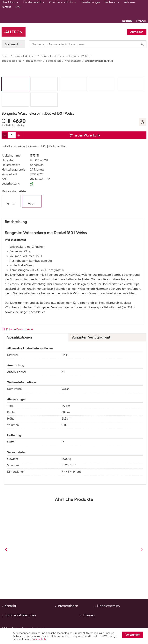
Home (5, 56)
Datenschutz (39, 639)
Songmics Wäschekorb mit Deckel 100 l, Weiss (40, 552)
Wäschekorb (73, 61)
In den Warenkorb (84, 135)
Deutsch (127, 21)
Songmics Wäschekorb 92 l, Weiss (100, 551)
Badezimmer (34, 61)
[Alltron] (14, 32)
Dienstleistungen (90, 2)
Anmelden (137, 32)
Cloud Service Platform (63, 2)
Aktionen (129, 2)
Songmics (37, 165)
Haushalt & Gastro (25, 56)
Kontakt (6, 7)
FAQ (18, 7)
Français (141, 21)
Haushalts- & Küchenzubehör (59, 56)
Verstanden (133, 635)
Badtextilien (53, 61)
